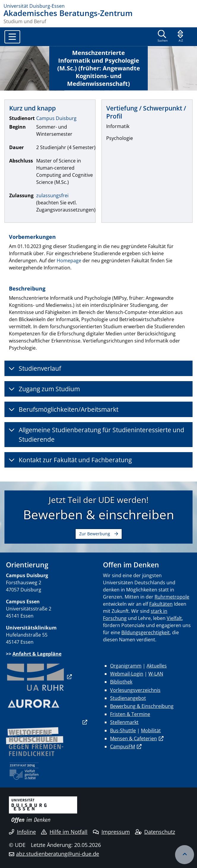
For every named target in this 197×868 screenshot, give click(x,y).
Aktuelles (157, 666)
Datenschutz (155, 832)
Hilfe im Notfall (64, 832)
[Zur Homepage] (99, 6)
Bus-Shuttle (123, 730)
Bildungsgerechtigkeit (146, 632)
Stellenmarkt (124, 722)
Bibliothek (121, 682)
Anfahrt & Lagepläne (37, 654)
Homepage (69, 261)
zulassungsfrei (52, 195)
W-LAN (156, 674)
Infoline (22, 832)
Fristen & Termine (130, 714)
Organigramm (126, 666)
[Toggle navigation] (12, 37)
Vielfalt (174, 618)
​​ (36, 677)
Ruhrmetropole (172, 597)
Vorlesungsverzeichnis (135, 690)
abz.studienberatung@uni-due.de (58, 854)
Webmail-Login (127, 674)
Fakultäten (161, 604)
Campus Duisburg (56, 118)
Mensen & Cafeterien (134, 738)
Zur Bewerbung (95, 534)
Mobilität (151, 730)
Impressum (111, 832)
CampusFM (123, 747)
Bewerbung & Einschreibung (142, 706)
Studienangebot (128, 698)
